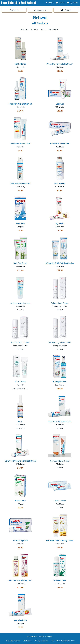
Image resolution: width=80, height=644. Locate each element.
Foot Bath (20, 224)
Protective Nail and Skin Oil (20, 104)
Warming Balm (20, 620)
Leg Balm (60, 104)
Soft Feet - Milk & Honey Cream (60, 541)
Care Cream (20, 382)
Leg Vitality (60, 224)
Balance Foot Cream (60, 303)
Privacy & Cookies (41, 641)
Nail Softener (20, 64)
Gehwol (40, 18)
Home (49, 3)
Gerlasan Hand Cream (60, 461)
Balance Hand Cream (20, 343)
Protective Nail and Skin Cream (60, 64)
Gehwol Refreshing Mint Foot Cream (20, 461)
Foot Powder (60, 184)
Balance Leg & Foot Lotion (60, 343)
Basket (66, 10)
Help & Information (13, 641)
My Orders (72, 3)
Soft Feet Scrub (20, 263)
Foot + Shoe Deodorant (20, 184)
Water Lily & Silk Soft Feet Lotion (60, 263)
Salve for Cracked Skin (60, 144)
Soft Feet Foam (60, 580)
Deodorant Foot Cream (20, 144)
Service (60, 3)
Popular (53, 30)
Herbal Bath (20, 501)
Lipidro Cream (60, 501)
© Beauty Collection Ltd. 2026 (63, 641)
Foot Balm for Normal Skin (60, 422)
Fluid (20, 422)
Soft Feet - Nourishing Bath (20, 580)
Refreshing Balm (20, 541)
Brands (14, 10)
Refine (34, 30)
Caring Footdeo (60, 382)
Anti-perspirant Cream (20, 303)
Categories (40, 10)
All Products (40, 23)
